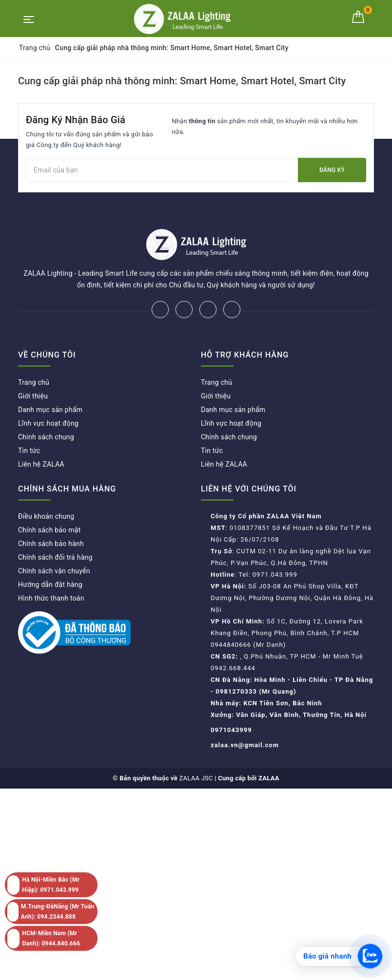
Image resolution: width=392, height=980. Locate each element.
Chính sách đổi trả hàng (55, 557)
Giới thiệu (33, 396)
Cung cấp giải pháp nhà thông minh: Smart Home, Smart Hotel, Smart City (182, 81)
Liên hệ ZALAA (41, 464)
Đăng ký (332, 170)
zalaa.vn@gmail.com (245, 745)
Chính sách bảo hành (51, 544)
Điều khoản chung (46, 516)
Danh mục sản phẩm (50, 410)
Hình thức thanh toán (51, 598)
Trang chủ (34, 382)
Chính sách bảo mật (49, 530)
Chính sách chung (46, 437)
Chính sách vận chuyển (54, 571)
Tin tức (29, 451)
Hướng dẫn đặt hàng (50, 584)
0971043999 (231, 730)
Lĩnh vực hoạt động (48, 423)
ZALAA (269, 778)
